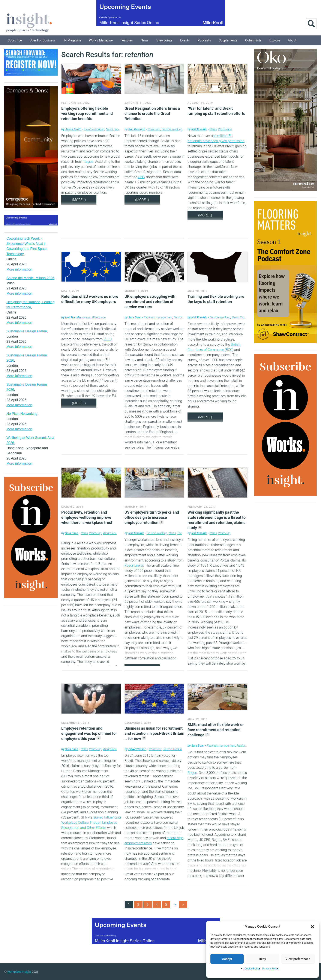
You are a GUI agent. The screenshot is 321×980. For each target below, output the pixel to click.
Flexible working (94, 129)
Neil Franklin (199, 129)
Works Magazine (101, 40)
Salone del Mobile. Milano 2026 (30, 278)
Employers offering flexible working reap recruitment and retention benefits (87, 113)
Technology (184, 533)
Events (185, 40)
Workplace (225, 129)
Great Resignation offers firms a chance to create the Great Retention (152, 113)
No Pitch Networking (22, 414)
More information (19, 269)
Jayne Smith (73, 129)
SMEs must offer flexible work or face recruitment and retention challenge (216, 730)
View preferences (298, 959)
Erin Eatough (137, 129)
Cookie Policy (252, 969)
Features (127, 40)
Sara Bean (135, 317)
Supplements (228, 40)
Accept (227, 959)
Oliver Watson (137, 749)
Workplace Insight (19, 972)
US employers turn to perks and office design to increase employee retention (152, 517)
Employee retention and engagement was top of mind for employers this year (89, 733)
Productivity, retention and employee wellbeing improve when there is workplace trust (87, 517)
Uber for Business (43, 40)
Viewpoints (164, 40)
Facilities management (158, 317)
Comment (154, 129)
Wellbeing (95, 533)
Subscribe (15, 40)
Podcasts (204, 40)
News (145, 40)
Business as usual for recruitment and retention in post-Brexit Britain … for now (154, 733)
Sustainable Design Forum (27, 331)
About (292, 40)
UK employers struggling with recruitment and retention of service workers (150, 302)
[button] (312, 927)
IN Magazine (72, 40)
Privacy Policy (270, 969)
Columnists (253, 40)
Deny (262, 959)
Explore (275, 40)
